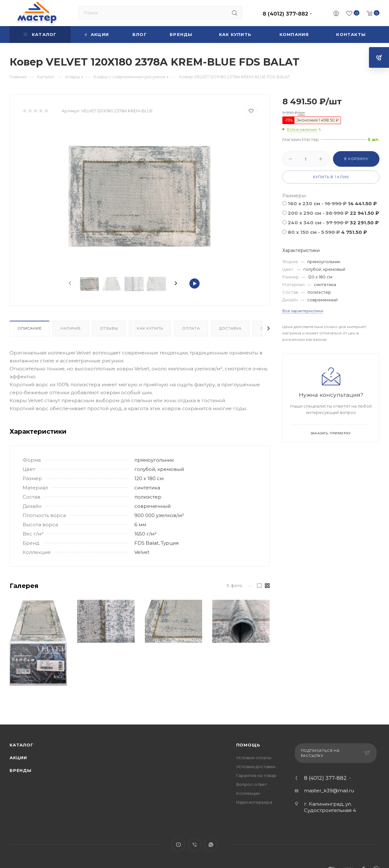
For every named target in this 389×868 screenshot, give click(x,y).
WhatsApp (211, 845)
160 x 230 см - (332, 203)
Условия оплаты (254, 758)
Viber (195, 845)
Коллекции (248, 793)
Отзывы (109, 328)
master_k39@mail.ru (329, 791)
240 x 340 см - (333, 223)
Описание (29, 328)
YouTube (178, 845)
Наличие (71, 328)
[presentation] (69, 283)
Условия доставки (256, 766)
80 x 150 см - (327, 232)
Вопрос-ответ (252, 784)
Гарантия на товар (256, 775)
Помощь (248, 745)
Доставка (230, 328)
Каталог (21, 745)
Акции (18, 758)
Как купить (150, 328)
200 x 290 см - (333, 213)
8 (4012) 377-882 (285, 14)
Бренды (21, 770)
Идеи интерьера (254, 802)
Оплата (191, 328)
